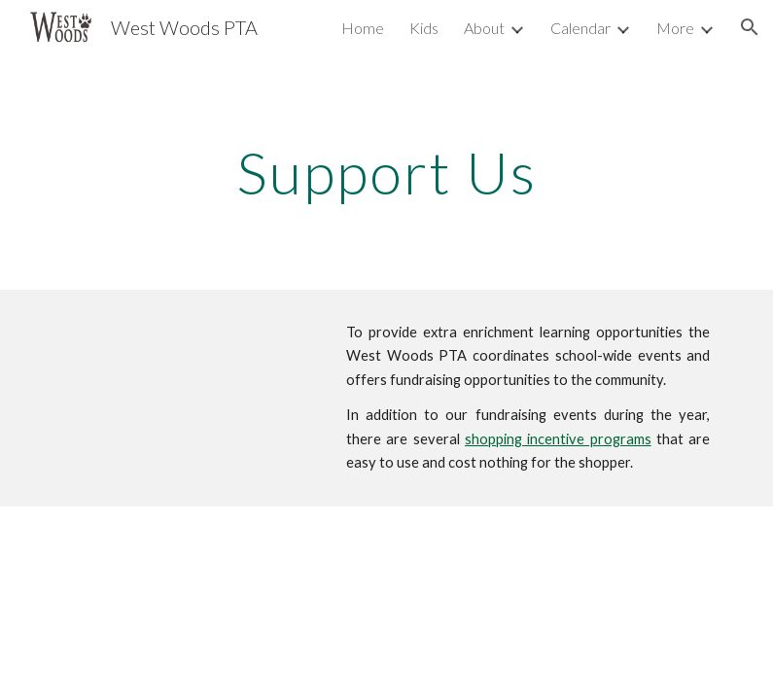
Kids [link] (424, 28)
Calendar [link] (580, 28)
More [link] (675, 28)
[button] (750, 27)
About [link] (484, 28)
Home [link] (363, 28)
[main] (386, 172)
